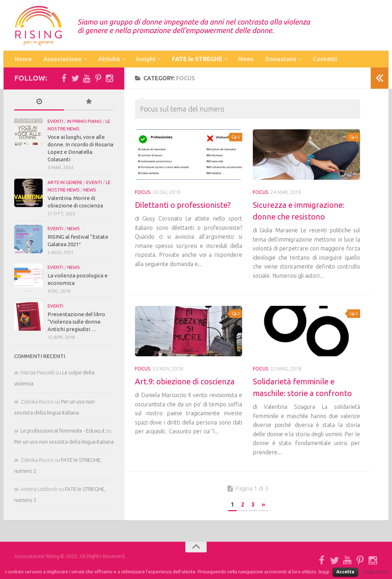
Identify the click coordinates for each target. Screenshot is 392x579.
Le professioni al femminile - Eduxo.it (63, 432)
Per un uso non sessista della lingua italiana (64, 443)
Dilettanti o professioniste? (183, 206)
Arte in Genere (65, 184)
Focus (143, 194)
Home (23, 60)
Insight (145, 60)
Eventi (55, 123)
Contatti (325, 60)
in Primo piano (84, 123)
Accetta (345, 572)
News (247, 60)
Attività (108, 60)
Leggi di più (375, 572)
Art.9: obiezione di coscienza (185, 383)
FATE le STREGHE (197, 60)
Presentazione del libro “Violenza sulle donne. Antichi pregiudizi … (76, 323)
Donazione (281, 60)
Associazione (61, 60)
